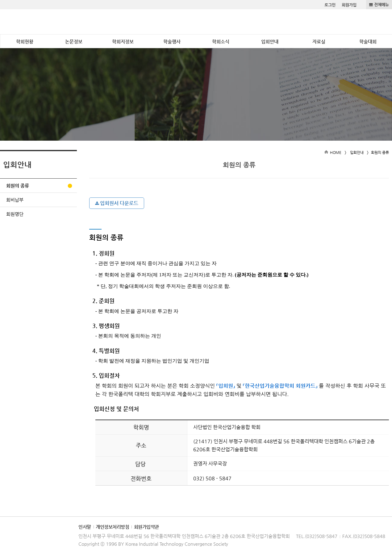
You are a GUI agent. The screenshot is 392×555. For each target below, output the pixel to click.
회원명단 (15, 214)
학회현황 (25, 41)
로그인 (330, 5)
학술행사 (172, 41)
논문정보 (74, 41)
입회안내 (270, 41)
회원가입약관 (146, 527)
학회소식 (221, 41)
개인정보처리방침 (112, 527)
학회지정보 (123, 41)
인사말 (85, 527)
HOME (336, 152)
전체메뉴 (382, 4)
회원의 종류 (18, 186)
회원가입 (349, 5)
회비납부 (15, 200)
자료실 (319, 41)
